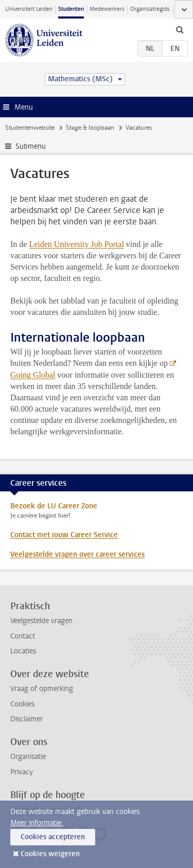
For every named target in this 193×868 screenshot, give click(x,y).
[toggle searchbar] (180, 29)
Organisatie (28, 757)
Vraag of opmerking (42, 689)
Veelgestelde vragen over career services (77, 554)
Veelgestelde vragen (41, 621)
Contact (23, 636)
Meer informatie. (37, 823)
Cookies (22, 704)
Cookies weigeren (50, 854)
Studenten (71, 9)
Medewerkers (107, 9)
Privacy (22, 772)
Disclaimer (27, 719)
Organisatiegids (150, 9)
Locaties (23, 651)
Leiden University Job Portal (76, 244)
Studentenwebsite (30, 128)
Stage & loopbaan (90, 128)
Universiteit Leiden (29, 9)
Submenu (31, 146)
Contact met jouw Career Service (64, 535)
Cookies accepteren (53, 837)
